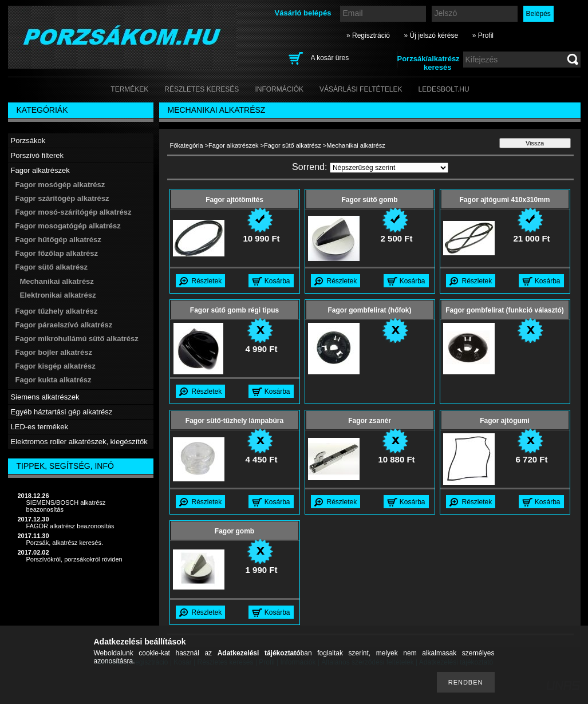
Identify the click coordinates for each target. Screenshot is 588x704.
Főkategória (187, 145)
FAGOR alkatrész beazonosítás (70, 526)
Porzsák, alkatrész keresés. (65, 543)
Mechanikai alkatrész (57, 281)
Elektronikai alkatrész (58, 295)
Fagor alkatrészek (233, 145)
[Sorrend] (389, 168)
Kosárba (277, 281)
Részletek (207, 281)
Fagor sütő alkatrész (293, 145)
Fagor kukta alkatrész (54, 380)
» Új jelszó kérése (431, 35)
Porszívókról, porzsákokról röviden (74, 559)
